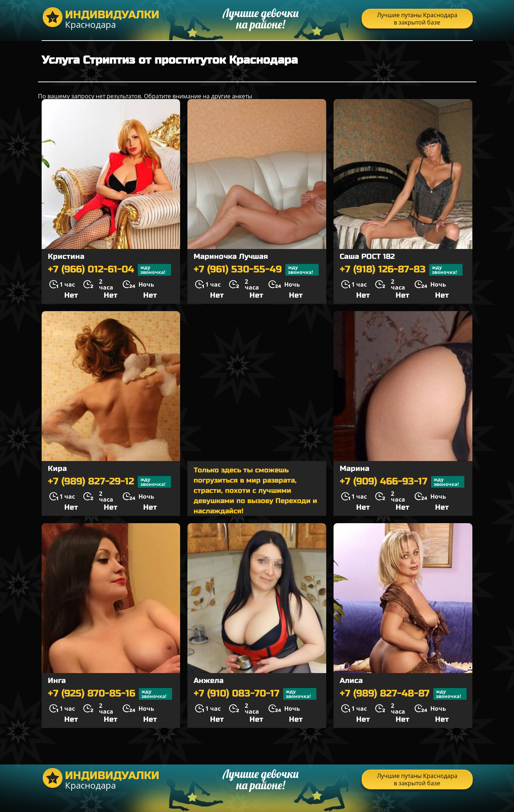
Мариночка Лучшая (231, 256)
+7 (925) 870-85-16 (110, 694)
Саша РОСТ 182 (367, 256)
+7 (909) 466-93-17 (402, 482)
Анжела (209, 681)
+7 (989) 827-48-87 (403, 694)
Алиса (351, 681)
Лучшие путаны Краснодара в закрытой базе (417, 19)
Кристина (66, 256)
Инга (57, 681)
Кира (57, 469)
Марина (355, 469)
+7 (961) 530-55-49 (256, 270)
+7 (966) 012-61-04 (109, 270)
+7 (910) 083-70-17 (255, 694)
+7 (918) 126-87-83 (401, 270)
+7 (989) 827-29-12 (109, 482)
